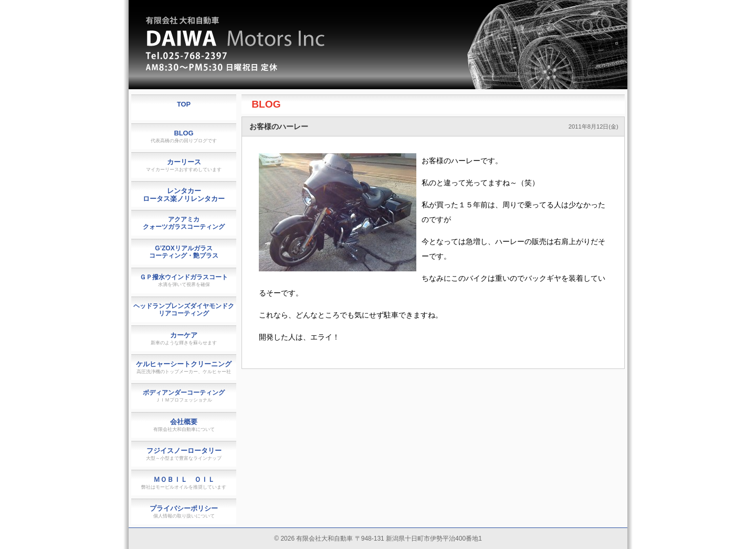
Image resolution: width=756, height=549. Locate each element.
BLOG (266, 104)
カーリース (184, 165)
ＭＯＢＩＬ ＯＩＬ (184, 483)
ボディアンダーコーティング (184, 396)
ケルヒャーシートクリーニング (184, 367)
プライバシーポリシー (184, 511)
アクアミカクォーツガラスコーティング (184, 223)
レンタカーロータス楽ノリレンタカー (184, 195)
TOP (184, 104)
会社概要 (184, 425)
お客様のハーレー (279, 126)
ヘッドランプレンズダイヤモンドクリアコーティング (184, 310)
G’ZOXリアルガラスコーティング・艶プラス (184, 252)
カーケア (184, 338)
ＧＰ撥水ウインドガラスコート (184, 280)
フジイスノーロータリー (184, 454)
